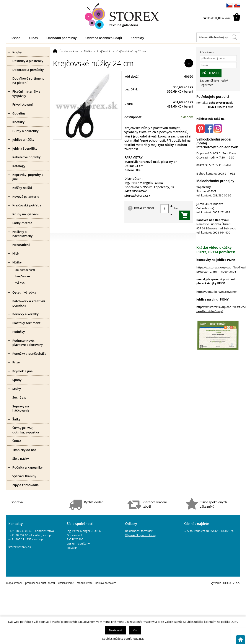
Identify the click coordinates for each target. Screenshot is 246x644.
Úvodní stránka (69, 51)
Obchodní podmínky (62, 38)
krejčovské (104, 51)
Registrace (206, 85)
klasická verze (66, 583)
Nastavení (115, 630)
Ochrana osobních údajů (104, 38)
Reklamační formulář (139, 531)
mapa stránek (14, 583)
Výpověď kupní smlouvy (141, 535)
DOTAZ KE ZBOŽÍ (144, 208)
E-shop (15, 38)
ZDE (141, 639)
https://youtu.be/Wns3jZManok (217, 292)
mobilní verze (85, 583)
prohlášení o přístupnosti (40, 583)
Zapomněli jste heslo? (214, 80)
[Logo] (123, 16)
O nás (33, 38)
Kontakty (137, 38)
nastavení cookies (106, 583)
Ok (135, 630)
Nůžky (88, 51)
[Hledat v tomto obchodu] (234, 37)
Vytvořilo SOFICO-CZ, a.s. (225, 583)
